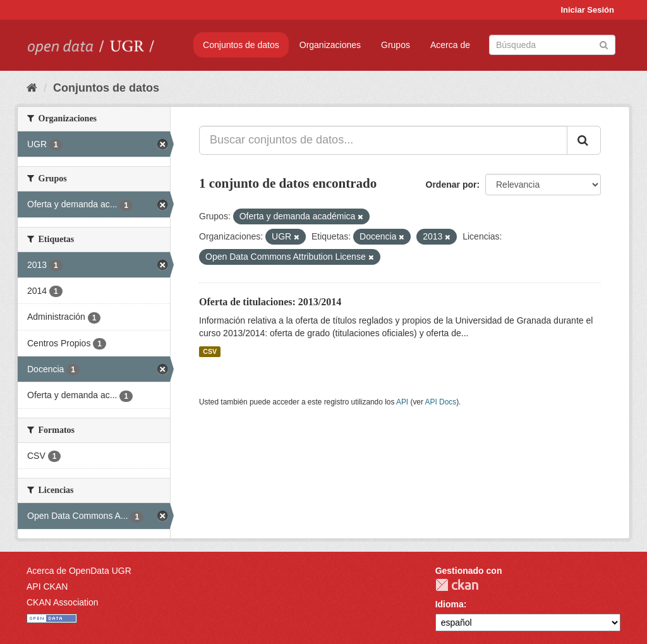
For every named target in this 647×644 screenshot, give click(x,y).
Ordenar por (451, 185)
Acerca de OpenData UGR (79, 571)
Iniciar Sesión (587, 10)
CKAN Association (63, 602)
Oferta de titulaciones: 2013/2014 (270, 302)
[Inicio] (32, 88)
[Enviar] (604, 44)
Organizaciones (330, 45)
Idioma (450, 604)
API (402, 402)
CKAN (457, 585)
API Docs (441, 402)
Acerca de (450, 45)
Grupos (396, 45)
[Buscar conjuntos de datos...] (383, 140)
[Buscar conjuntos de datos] (552, 45)
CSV (210, 351)
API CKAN (47, 586)
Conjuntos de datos (241, 45)
